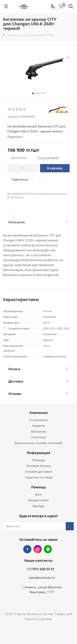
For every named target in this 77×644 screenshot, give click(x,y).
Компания (38, 413)
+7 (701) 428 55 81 (41, 569)
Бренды (38, 506)
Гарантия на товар (39, 477)
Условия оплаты (38, 466)
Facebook (27, 549)
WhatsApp (48, 549)
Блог (38, 494)
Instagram (38, 549)
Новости (39, 426)
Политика (39, 437)
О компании (38, 420)
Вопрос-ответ (39, 500)
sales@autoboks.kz (42, 578)
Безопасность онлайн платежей (38, 443)
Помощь (39, 460)
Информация (38, 453)
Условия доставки (39, 471)
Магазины (39, 431)
